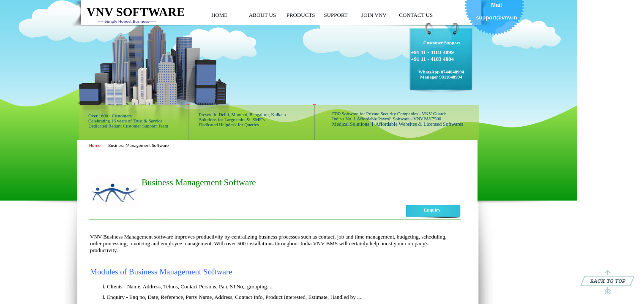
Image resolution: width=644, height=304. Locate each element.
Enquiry (432, 210)
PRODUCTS (301, 15)
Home (95, 145)
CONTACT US (416, 15)
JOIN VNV (374, 15)
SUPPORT (336, 15)
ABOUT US (262, 15)
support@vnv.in (497, 18)
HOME (219, 15)
